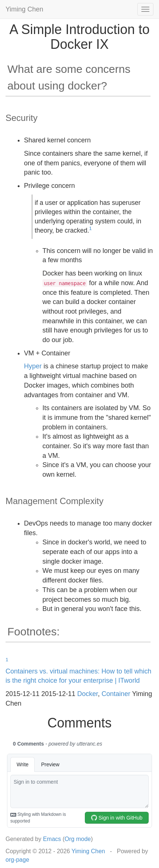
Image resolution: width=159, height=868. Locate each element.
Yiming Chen (24, 9)
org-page (17, 860)
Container (116, 694)
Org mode (78, 839)
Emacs (52, 839)
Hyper (33, 366)
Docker (87, 694)
